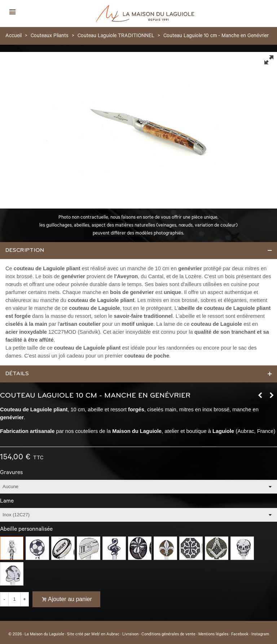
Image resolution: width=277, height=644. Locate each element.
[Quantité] (14, 599)
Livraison (130, 635)
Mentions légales (213, 635)
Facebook (240, 635)
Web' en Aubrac (105, 635)
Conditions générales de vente (168, 635)
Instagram (260, 635)
